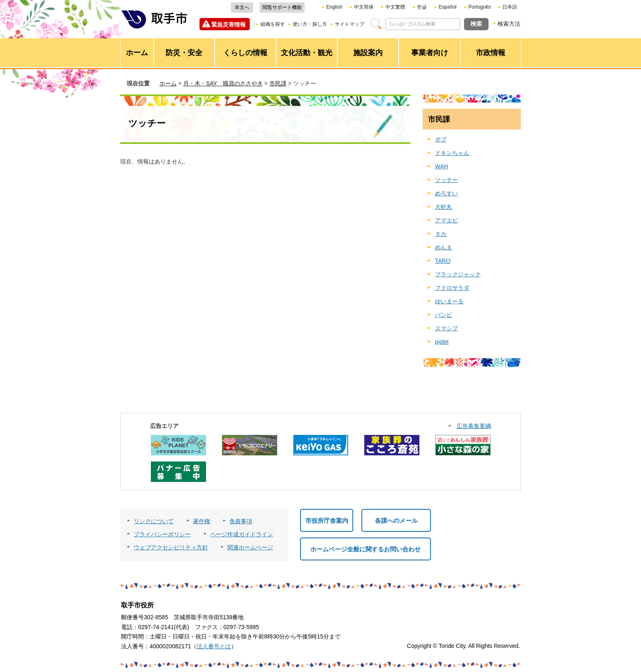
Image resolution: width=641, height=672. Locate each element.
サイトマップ (350, 24)
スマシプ (446, 328)
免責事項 (241, 521)
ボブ (441, 139)
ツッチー (446, 180)
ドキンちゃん (452, 153)
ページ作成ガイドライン (242, 534)
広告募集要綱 (474, 426)
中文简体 (364, 7)
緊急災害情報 (229, 25)
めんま (444, 247)
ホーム (168, 83)
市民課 (278, 83)
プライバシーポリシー (162, 534)
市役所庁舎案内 (327, 521)
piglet (442, 342)
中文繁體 (395, 7)
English (334, 7)
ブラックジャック (458, 274)
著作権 (202, 521)
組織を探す (273, 24)
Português (480, 7)
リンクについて (154, 521)
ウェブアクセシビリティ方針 (171, 547)
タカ (441, 234)
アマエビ (446, 220)
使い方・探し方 (310, 24)
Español (447, 7)
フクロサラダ (452, 288)
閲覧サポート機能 (282, 7)
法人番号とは (214, 646)
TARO (443, 261)
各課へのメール (396, 521)
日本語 (510, 7)
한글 (422, 7)
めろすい (446, 193)
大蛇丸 (444, 207)
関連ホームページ (250, 547)
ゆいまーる (449, 301)
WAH (442, 166)
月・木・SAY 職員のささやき (223, 83)
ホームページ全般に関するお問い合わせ (365, 549)
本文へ (242, 7)
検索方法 (509, 24)
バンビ (444, 315)
